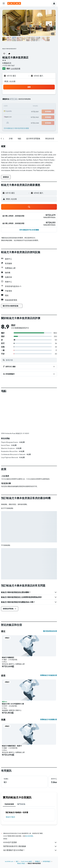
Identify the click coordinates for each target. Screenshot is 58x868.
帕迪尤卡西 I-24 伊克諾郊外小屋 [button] (13, 704)
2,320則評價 (15, 69)
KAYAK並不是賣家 (30, 842)
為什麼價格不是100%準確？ (30, 850)
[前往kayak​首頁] (14, 3)
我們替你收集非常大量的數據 (30, 846)
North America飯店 (27, 861)
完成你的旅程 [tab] (9, 804)
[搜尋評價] (31, 360)
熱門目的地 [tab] (21, 804)
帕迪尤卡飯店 (11, 817)
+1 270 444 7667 (8, 66)
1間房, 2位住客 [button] (10, 81)
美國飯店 (37, 861)
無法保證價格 (29, 836)
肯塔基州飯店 (47, 861)
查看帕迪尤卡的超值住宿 (49, 675)
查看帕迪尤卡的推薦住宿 (49, 719)
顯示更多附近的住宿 (50, 631)
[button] (4, 3)
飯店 (17, 861)
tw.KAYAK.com (9, 861)
